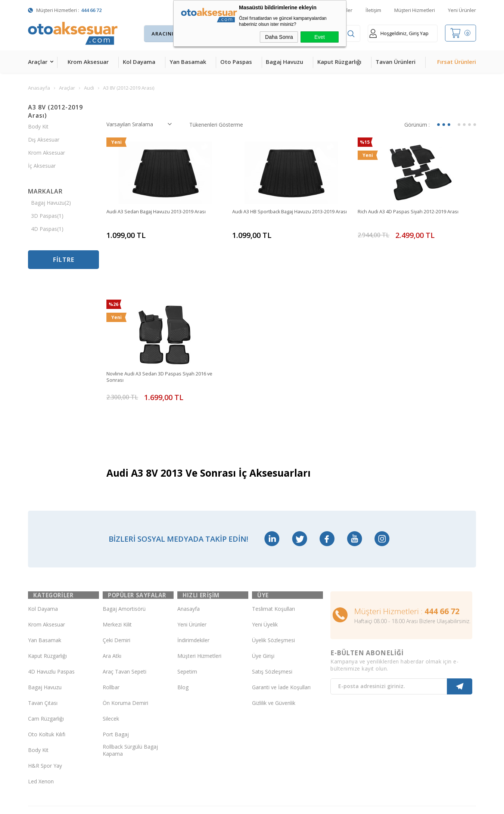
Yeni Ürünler (462, 10)
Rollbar (111, 627)
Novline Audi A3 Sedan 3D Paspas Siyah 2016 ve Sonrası (165, 345)
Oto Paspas (236, 62)
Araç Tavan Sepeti (125, 612)
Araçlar (38, 62)
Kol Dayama (139, 62)
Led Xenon (41, 722)
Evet (320, 37)
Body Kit (38, 126)
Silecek (111, 659)
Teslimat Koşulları (273, 549)
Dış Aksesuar (44, 140)
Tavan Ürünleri (396, 62)
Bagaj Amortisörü (124, 549)
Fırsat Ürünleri (457, 62)
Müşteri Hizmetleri (415, 10)
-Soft (213, 804)
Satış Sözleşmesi (272, 612)
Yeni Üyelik (265, 565)
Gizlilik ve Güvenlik (274, 643)
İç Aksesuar (42, 166)
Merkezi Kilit (117, 565)
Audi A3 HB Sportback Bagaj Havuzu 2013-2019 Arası (290, 216)
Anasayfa (189, 549)
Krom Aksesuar (88, 62)
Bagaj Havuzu (284, 62)
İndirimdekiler (193, 580)
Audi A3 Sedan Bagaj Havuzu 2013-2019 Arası (162, 212)
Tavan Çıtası (43, 643)
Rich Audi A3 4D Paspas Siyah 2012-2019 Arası (414, 212)
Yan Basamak (188, 62)
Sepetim (187, 612)
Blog (183, 627)
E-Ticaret (231, 804)
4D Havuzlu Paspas (51, 612)
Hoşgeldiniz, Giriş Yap (399, 33)
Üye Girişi (263, 596)
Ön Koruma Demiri (125, 643)
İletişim (373, 10)
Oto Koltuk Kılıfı (47, 674)
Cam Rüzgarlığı (46, 659)
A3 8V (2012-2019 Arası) (55, 111)
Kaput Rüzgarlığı (339, 62)
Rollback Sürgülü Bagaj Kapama (130, 690)
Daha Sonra (279, 37)
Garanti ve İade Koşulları (281, 627)
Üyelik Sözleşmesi (273, 580)
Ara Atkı (112, 596)
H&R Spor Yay (45, 706)
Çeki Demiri (116, 580)
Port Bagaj (116, 674)
